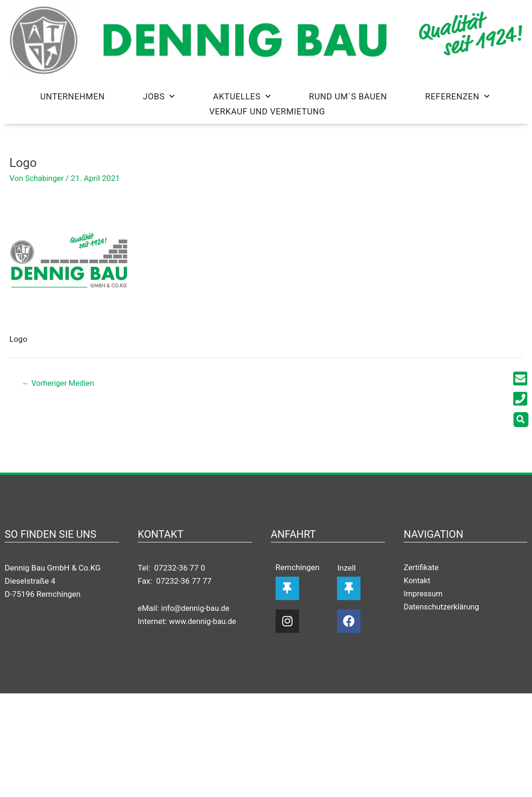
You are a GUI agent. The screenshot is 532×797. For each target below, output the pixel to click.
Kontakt (417, 581)
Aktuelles (242, 97)
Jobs (159, 97)
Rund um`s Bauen (348, 96)
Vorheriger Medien (60, 383)
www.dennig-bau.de (204, 622)
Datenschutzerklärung (442, 608)
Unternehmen (73, 96)
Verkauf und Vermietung (267, 111)
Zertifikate (422, 568)
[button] (523, 420)
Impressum (424, 594)
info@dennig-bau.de (196, 609)
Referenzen (457, 97)
